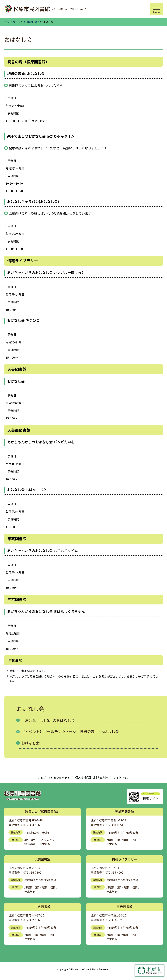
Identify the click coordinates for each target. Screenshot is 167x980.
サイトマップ (121, 778)
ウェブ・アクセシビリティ (54, 778)
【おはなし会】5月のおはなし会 (48, 720)
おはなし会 (30, 22)
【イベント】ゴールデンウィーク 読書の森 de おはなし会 (70, 731)
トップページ (12, 22)
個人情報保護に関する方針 (91, 778)
